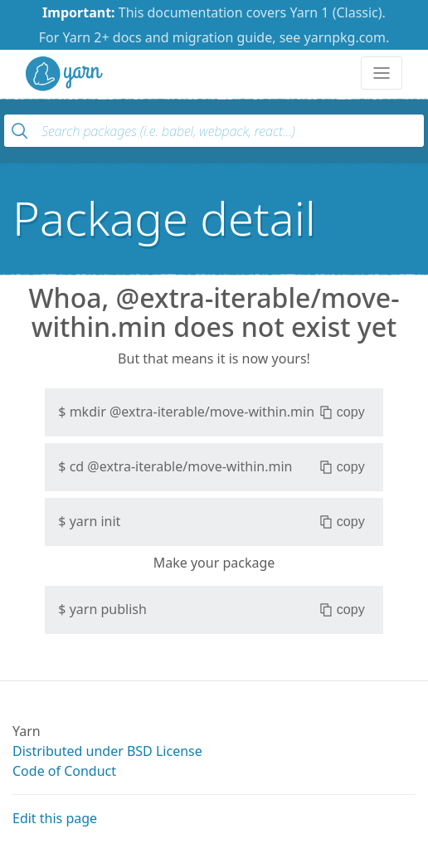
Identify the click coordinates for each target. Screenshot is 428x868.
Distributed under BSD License (107, 751)
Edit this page (55, 818)
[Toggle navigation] (382, 73)
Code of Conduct (64, 771)
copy (342, 412)
